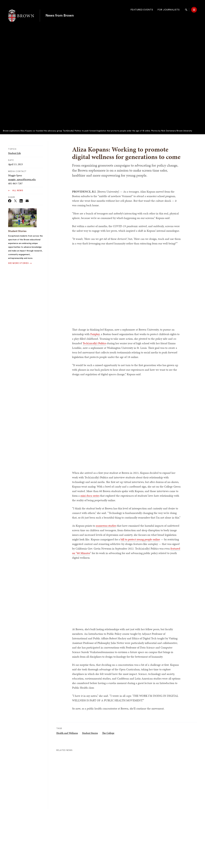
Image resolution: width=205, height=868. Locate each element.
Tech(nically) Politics (94, 343)
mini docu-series (90, 496)
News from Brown (60, 10)
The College (108, 733)
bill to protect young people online (140, 539)
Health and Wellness (67, 733)
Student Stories (17, 231)
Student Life (14, 153)
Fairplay (95, 334)
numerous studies (106, 526)
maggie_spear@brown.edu (22, 179)
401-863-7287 (15, 183)
